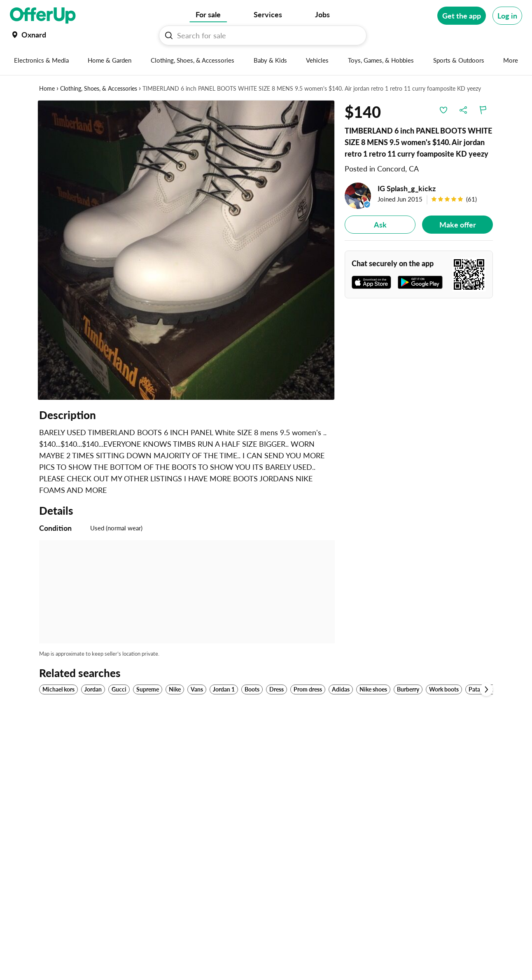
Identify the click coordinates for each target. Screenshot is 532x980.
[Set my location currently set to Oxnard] (28, 35)
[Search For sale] (266, 35)
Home (47, 88)
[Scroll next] (486, 689)
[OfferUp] (43, 16)
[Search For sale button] (169, 35)
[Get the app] (462, 16)
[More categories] (511, 60)
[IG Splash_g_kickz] (419, 196)
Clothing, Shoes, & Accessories (99, 88)
